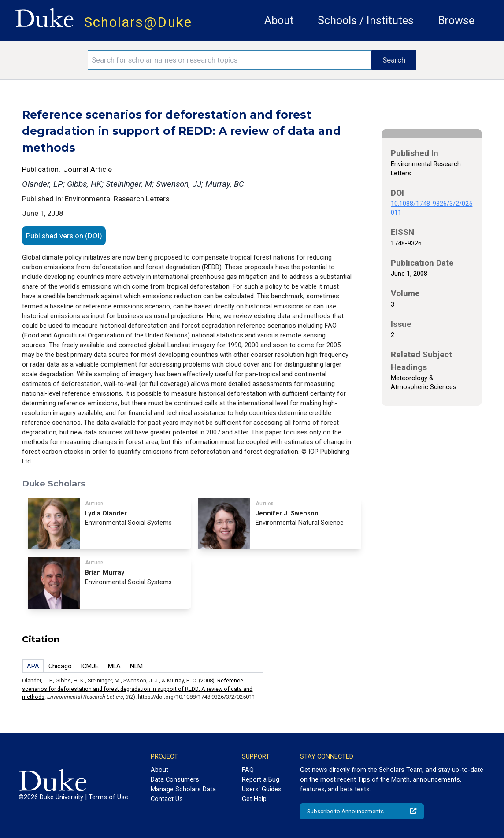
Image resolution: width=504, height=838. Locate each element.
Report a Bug (261, 779)
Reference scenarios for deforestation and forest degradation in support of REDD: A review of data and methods (137, 689)
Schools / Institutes (366, 20)
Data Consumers (175, 779)
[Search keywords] (230, 60)
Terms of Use (108, 797)
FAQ (248, 770)
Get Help (254, 799)
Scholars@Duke (138, 22)
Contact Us (167, 799)
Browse (456, 20)
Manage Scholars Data (183, 789)
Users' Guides (262, 789)
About (279, 20)
